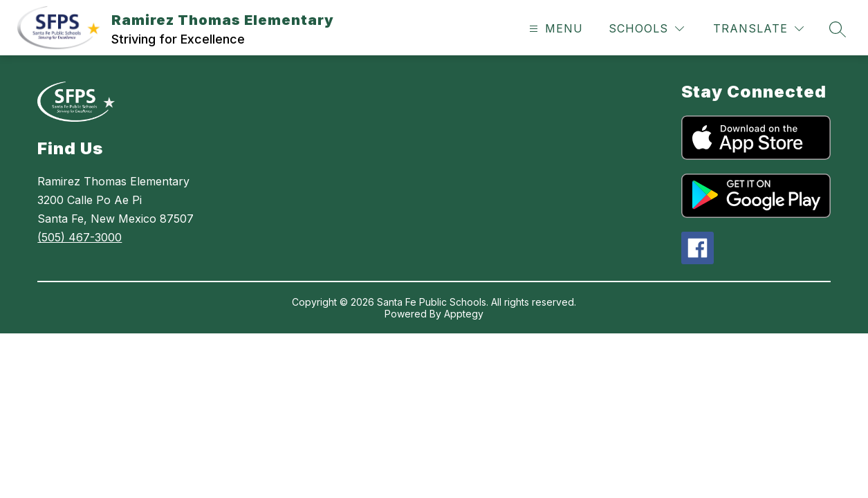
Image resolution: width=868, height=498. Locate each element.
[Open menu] (554, 29)
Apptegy (464, 314)
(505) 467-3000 (80, 237)
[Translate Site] (758, 29)
